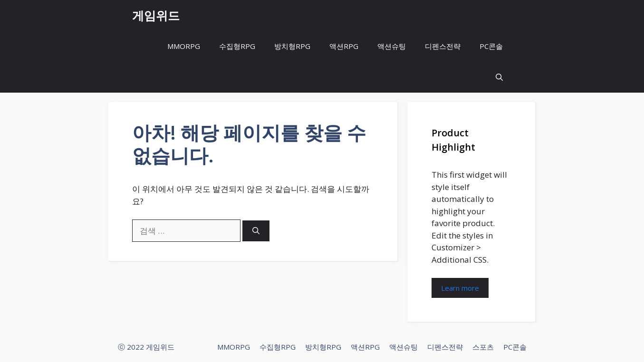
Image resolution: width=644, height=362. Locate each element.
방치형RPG (292, 46)
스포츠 (483, 347)
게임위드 (156, 15)
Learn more (460, 288)
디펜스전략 (443, 46)
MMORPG (184, 46)
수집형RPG (237, 46)
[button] (499, 77)
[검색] (256, 231)
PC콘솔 (491, 46)
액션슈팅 (392, 46)
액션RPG (344, 46)
